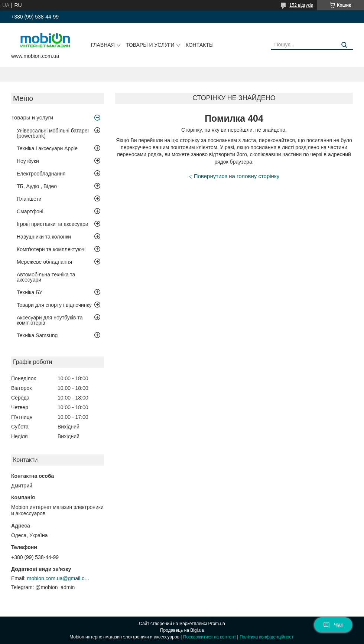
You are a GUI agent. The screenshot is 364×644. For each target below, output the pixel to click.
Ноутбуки (28, 161)
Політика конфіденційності (267, 637)
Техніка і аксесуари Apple (47, 148)
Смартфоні (30, 211)
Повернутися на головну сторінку (237, 176)
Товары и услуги (150, 45)
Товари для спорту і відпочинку (54, 305)
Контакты (200, 45)
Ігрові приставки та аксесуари (53, 224)
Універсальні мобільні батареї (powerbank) (53, 133)
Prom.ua (217, 624)
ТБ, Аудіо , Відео (37, 186)
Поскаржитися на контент (209, 637)
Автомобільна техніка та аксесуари (46, 277)
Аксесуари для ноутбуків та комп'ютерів (50, 320)
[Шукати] (344, 45)
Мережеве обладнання (44, 262)
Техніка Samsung (37, 335)
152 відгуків (301, 5)
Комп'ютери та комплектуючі (51, 249)
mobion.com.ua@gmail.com (59, 578)
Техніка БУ (30, 292)
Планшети (29, 199)
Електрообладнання (41, 174)
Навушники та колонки (44, 237)
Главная (103, 45)
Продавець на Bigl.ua (182, 630)
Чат (333, 625)
